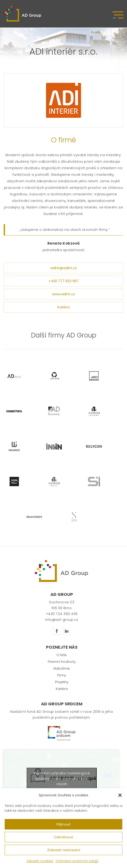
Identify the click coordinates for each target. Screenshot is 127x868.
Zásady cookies (40, 861)
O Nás (62, 655)
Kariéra (63, 307)
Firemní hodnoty (62, 662)
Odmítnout (64, 837)
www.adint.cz (63, 294)
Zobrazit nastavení (64, 850)
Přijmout (64, 824)
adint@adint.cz (64, 268)
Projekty (62, 682)
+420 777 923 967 (64, 281)
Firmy (62, 675)
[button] (120, 795)
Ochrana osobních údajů (77, 861)
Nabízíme (62, 668)
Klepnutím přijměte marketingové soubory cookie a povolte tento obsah (62, 778)
